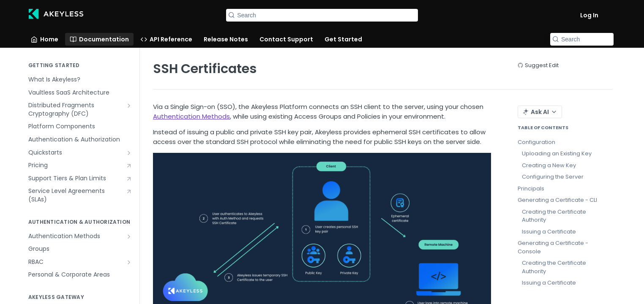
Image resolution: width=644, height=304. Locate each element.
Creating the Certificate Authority (554, 216)
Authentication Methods (191, 116)
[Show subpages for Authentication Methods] (129, 236)
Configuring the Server (553, 177)
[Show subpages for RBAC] (129, 262)
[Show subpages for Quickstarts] (129, 153)
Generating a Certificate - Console (553, 247)
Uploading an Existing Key (557, 153)
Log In (589, 15)
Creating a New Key (549, 165)
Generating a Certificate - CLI (557, 200)
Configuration (536, 142)
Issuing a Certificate (549, 232)
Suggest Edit (542, 65)
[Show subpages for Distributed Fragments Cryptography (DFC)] (129, 106)
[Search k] (322, 15)
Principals (531, 189)
